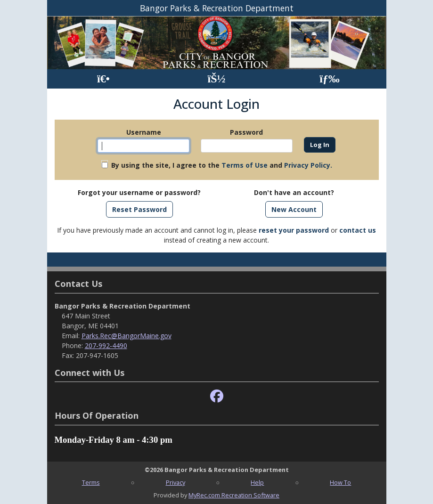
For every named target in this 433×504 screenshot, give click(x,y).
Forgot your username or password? (139, 192)
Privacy (176, 482)
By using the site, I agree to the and (222, 165)
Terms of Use (245, 165)
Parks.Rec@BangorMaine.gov (127, 336)
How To (340, 482)
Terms (91, 482)
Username (144, 132)
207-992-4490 (106, 345)
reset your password (294, 230)
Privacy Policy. (308, 165)
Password (246, 132)
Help (257, 482)
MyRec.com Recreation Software (234, 495)
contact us (358, 230)
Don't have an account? (294, 192)
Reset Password (139, 209)
